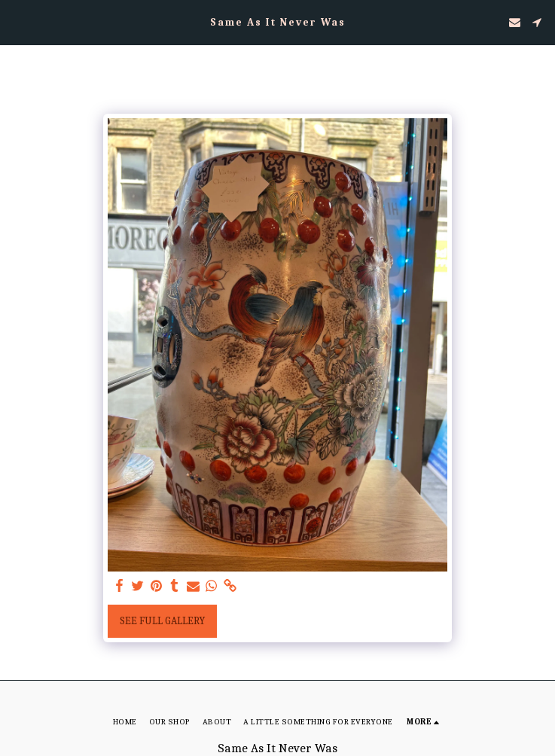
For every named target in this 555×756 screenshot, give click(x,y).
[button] (17, 21)
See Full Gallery (162, 621)
